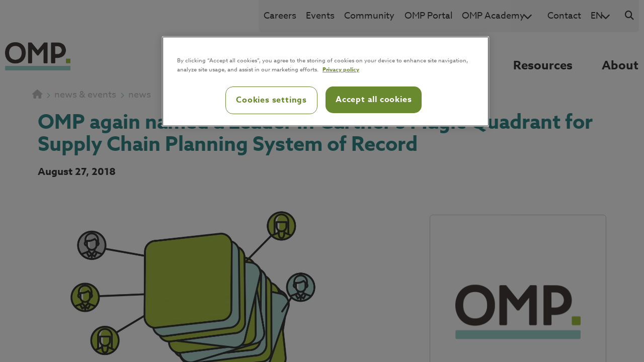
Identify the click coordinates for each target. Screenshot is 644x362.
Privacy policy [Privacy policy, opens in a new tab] (341, 69)
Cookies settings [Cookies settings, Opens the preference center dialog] (271, 100)
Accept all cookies (374, 100)
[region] (326, 81)
